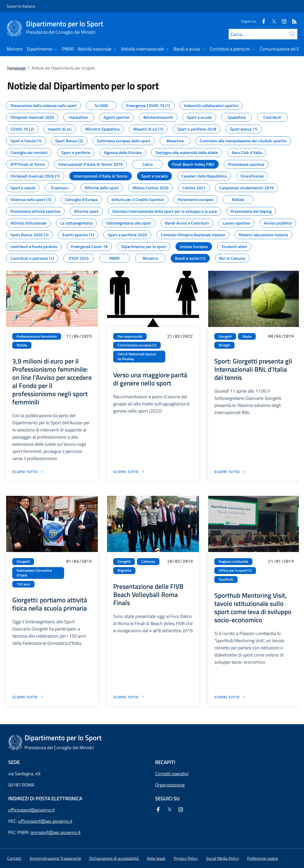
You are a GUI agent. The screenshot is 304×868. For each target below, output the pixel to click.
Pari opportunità (130, 336)
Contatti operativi (172, 774)
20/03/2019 (180, 561)
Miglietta (124, 570)
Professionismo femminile (37, 336)
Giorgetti (225, 336)
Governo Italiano (21, 6)
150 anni (23, 584)
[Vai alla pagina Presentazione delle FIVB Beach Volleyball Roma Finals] (129, 697)
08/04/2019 (281, 336)
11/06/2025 (79, 336)
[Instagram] (282, 21)
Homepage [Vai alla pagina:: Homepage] (16, 68)
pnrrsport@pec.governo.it (56, 832)
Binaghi (224, 345)
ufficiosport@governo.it (31, 810)
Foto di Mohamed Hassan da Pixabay (137, 356)
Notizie (22, 345)
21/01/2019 (281, 561)
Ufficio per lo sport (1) (235, 570)
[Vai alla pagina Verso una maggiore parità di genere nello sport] (129, 472)
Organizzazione (170, 785)
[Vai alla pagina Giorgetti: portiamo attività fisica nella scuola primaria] (28, 697)
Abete (247, 336)
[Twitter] (272, 21)
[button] (262, 858)
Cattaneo (148, 561)
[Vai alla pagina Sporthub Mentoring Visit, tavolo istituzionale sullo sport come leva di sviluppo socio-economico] (230, 697)
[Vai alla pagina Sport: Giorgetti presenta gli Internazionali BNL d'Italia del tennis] (230, 472)
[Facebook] (262, 21)
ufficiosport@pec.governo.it (45, 821)
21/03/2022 (180, 336)
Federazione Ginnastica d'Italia (34, 573)
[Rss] (292, 21)
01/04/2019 (79, 561)
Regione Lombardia (233, 561)
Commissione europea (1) (137, 345)
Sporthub (226, 579)
